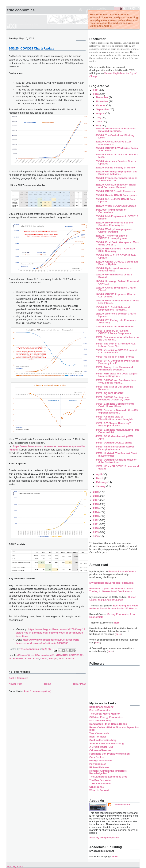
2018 (96, 496)
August (101, 113)
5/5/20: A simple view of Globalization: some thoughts (114, 418)
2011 (96, 524)
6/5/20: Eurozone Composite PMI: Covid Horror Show (115, 405)
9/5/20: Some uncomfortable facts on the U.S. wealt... (117, 338)
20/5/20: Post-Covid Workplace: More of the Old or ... (117, 243)
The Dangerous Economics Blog (108, 777)
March (100, 478)
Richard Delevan (99, 767)
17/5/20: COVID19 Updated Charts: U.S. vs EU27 (116, 295)
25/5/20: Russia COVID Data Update (116, 195)
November (103, 101)
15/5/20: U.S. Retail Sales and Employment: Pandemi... (113, 308)
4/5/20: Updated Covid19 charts (114, 443)
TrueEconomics (121, 805)
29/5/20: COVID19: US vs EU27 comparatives (113, 143)
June (99, 121)
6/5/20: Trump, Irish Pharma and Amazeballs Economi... (114, 368)
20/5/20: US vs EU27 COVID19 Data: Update (116, 256)
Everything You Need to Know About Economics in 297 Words (114, 607)
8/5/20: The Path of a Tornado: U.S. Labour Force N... (116, 345)
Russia (70, 658)
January (101, 486)
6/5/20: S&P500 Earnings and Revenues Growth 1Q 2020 (112, 398)
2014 (96, 512)
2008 (96, 536)
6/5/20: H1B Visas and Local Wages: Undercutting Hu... (116, 375)
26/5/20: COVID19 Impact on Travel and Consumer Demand (116, 186)
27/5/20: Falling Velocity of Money (115, 168)
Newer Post (15, 684)
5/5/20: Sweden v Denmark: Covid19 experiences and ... (117, 411)
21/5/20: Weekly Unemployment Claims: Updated (114, 230)
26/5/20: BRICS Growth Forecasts (115, 191)
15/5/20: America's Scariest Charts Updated (115, 315)
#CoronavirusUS (45, 655)
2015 (96, 508)
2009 (96, 532)
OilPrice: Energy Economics (106, 717)
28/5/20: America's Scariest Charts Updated (115, 162)
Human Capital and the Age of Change (113, 598)
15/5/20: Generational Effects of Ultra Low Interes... (117, 302)
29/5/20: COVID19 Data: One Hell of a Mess (117, 156)
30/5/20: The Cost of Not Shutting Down (115, 136)
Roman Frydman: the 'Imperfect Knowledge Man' (108, 772)
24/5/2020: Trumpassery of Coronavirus (111, 211)
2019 (96, 492)
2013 (96, 516)
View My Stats (15, 867)
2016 (96, 504)
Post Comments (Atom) (38, 691)
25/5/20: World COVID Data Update (116, 206)
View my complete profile (104, 838)
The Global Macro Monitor (105, 714)
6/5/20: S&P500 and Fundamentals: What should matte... (116, 381)
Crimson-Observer (100, 750)
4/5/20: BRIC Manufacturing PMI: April (114, 437)
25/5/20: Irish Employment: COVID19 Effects (117, 217)
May (99, 125)
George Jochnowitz (101, 761)
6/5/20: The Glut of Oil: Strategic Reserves (114, 388)
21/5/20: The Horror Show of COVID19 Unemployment (112, 237)
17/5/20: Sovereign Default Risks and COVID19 (117, 282)
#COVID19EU (77, 655)
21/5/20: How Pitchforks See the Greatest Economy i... (114, 224)
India (61, 658)
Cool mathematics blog (103, 740)
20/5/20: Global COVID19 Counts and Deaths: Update (117, 263)
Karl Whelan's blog (100, 721)
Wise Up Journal (99, 790)
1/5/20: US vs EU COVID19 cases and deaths (117, 467)
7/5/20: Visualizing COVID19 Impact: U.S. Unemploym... (116, 351)
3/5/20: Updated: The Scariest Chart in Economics (116, 454)
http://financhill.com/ (101, 707)
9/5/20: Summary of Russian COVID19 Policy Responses (113, 332)
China (44, 658)
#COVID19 (62, 655)
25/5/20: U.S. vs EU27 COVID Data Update (115, 200)
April (99, 474)
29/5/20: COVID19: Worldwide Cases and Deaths (117, 149)
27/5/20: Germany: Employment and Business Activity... (116, 173)
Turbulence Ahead (100, 783)
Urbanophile (97, 787)
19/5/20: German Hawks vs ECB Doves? (114, 276)
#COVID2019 (16, 658)
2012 (96, 520)
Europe (53, 658)
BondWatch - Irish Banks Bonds (108, 724)
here (117, 623)
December (102, 97)
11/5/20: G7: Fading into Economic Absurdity (116, 321)
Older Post (79, 684)
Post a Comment (19, 678)
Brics (36, 658)
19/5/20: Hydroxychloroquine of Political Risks (114, 269)
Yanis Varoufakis (99, 733)
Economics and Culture (122, 571)
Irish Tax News (98, 737)
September (103, 109)
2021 (96, 90)
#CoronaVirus (26, 655)
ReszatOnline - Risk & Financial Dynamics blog (114, 729)
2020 (96, 94)
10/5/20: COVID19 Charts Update (114, 327)
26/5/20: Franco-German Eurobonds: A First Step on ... (117, 179)
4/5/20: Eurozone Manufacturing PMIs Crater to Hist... (117, 431)
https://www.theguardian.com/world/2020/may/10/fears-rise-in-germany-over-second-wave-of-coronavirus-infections (51, 633)
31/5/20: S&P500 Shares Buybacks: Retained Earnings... (116, 130)
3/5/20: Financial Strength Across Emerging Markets (115, 448)
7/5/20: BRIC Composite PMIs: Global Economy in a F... (117, 362)
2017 (96, 500)
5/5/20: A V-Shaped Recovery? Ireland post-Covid (113, 424)
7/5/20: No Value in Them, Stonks (115, 357)
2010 (96, 528)
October (101, 105)
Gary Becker (97, 757)
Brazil (28, 658)
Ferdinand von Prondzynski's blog (109, 754)
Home (48, 684)
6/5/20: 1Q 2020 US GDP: (110, 393)
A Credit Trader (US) (101, 747)
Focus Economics (100, 710)
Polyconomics (98, 764)
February (102, 482)
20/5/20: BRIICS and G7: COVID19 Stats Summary (115, 250)
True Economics (21, 10)
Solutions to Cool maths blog (107, 743)
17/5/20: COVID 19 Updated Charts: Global (116, 289)
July (99, 118)
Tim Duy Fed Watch (101, 780)
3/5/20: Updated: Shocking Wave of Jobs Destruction (116, 461)
